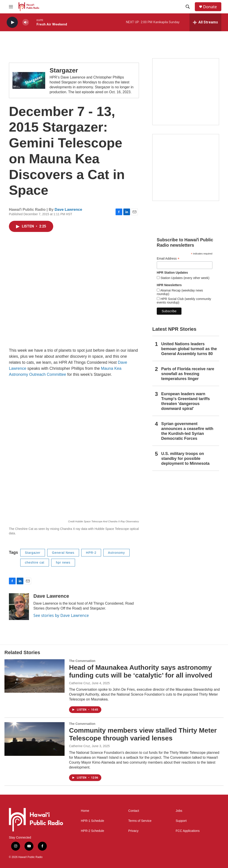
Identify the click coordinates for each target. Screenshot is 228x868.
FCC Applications (188, 831)
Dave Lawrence (68, 210)
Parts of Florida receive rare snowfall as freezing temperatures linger (188, 374)
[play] (12, 22)
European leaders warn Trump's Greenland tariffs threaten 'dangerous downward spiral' (185, 401)
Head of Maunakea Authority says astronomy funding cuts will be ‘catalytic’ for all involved (141, 671)
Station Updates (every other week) (184, 278)
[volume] (26, 22)
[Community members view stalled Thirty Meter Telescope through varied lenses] (35, 739)
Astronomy (116, 553)
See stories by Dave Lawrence (61, 615)
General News (63, 553)
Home (85, 811)
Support (181, 821)
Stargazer (64, 70)
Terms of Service (140, 821)
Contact (134, 811)
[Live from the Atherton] (186, 92)
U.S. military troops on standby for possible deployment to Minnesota (185, 459)
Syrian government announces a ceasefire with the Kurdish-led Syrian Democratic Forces (187, 431)
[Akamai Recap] (186, 167)
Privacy (133, 831)
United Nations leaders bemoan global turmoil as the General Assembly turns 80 (189, 349)
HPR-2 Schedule (92, 831)
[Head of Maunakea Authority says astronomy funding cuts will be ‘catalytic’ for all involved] (35, 676)
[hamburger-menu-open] (11, 7)
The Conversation (82, 661)
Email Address (168, 259)
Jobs (179, 811)
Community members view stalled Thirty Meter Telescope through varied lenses (143, 734)
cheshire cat (35, 562)
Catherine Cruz (79, 683)
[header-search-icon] (188, 7)
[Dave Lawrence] (19, 607)
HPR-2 (91, 553)
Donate (210, 7)
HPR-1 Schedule (92, 821)
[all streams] (205, 22)
